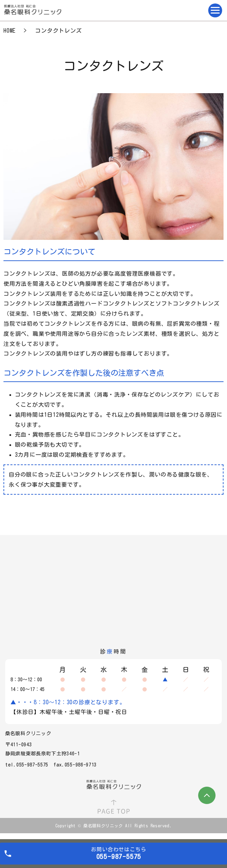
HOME (10, 31)
